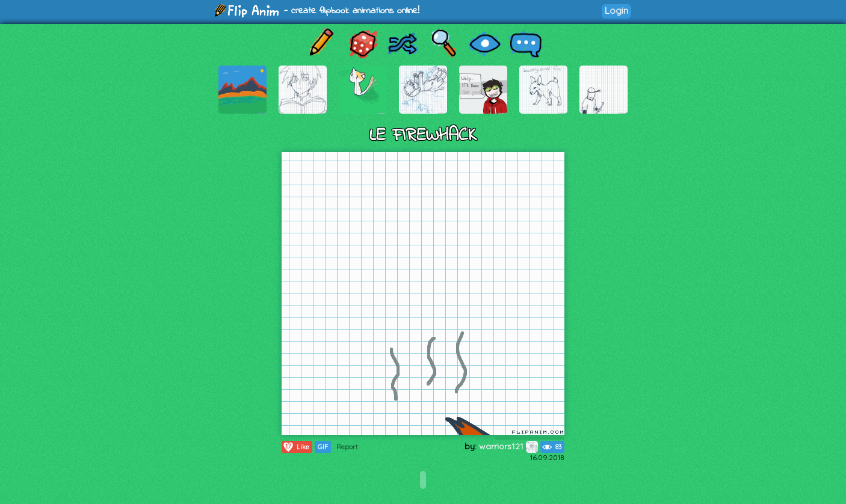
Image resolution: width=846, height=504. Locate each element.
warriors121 (508, 446)
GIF (323, 447)
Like (296, 447)
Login (616, 11)
